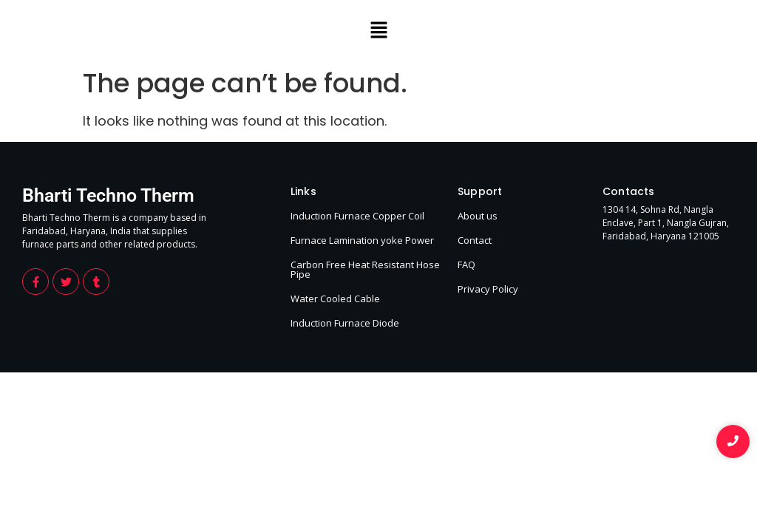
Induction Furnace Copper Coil (357, 216)
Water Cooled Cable (335, 299)
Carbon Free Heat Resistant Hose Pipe (365, 269)
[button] (378, 31)
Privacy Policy (488, 289)
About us (478, 216)
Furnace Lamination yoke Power (362, 240)
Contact (475, 240)
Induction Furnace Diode (345, 323)
